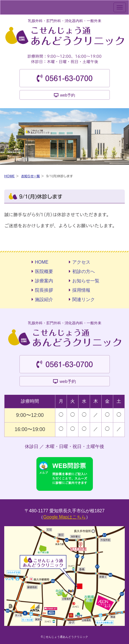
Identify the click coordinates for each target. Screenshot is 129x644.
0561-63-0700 (69, 78)
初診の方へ (84, 271)
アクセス (81, 262)
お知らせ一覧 (30, 176)
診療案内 (44, 281)
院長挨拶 (44, 290)
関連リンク (84, 299)
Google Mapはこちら (64, 517)
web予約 (68, 95)
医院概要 (44, 271)
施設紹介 (44, 299)
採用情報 (81, 290)
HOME (9, 176)
